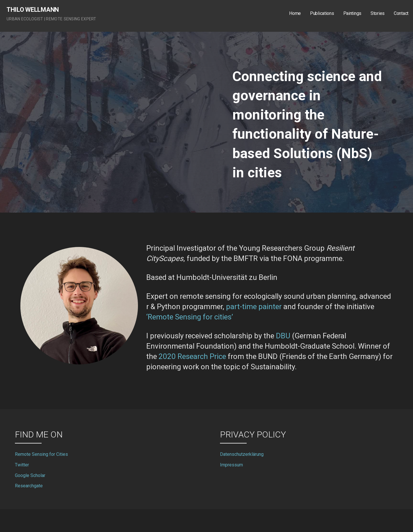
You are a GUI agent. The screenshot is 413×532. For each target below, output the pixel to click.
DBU (283, 336)
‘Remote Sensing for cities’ (190, 317)
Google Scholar (30, 475)
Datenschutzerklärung (242, 454)
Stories (378, 13)
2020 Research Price (192, 356)
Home (295, 13)
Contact (401, 13)
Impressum (231, 465)
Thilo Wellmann (33, 10)
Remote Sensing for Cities (41, 454)
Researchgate (29, 486)
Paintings (352, 13)
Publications (322, 13)
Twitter (22, 465)
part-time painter (254, 307)
